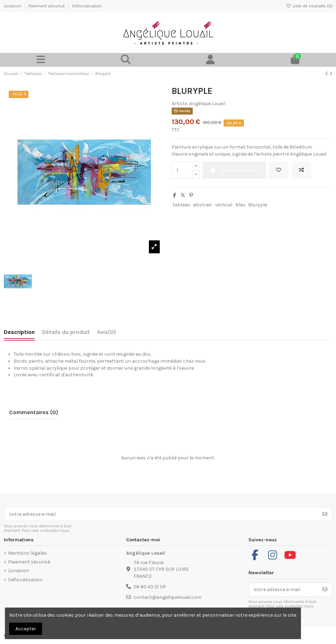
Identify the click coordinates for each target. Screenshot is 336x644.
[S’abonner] (325, 514)
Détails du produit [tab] (66, 332)
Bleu (240, 205)
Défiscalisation (87, 6)
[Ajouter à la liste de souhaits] (279, 170)
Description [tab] (19, 332)
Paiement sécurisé (47, 6)
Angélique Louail (207, 104)
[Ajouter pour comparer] (301, 170)
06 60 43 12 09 (150, 587)
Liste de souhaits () (309, 6)
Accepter (26, 629)
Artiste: (180, 104)
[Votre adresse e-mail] (161, 514)
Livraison (13, 6)
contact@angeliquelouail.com (167, 597)
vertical (224, 205)
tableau (181, 205)
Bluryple (258, 205)
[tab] (107, 334)
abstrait (203, 205)
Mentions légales (28, 553)
